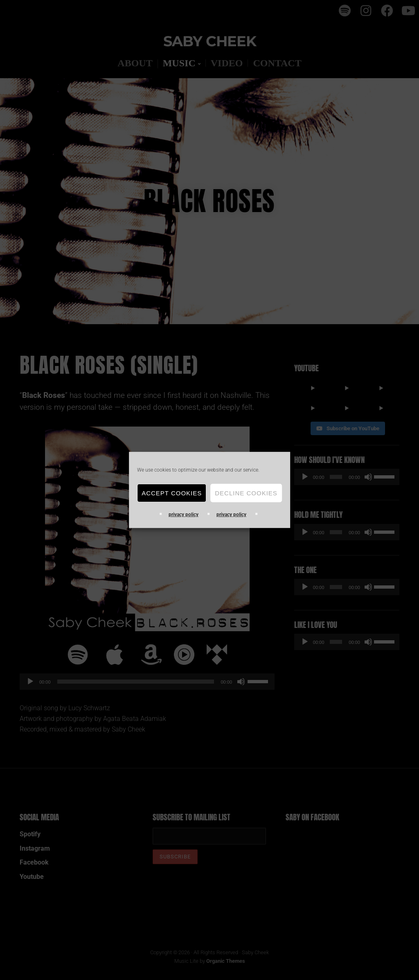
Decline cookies (246, 493)
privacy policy (184, 515)
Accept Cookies (172, 493)
